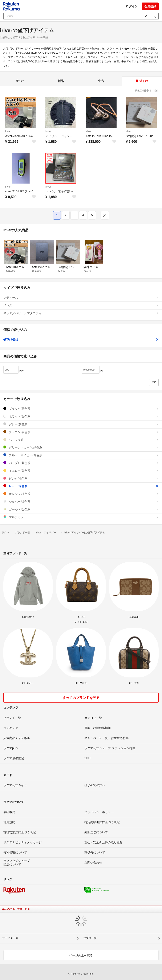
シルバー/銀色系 (81, 502)
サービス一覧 (10, 938)
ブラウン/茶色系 (81, 432)
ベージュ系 (81, 440)
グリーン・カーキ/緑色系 (81, 447)
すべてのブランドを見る (81, 698)
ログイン (132, 6)
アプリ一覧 (90, 938)
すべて (20, 81)
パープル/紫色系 (81, 463)
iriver (8, 131)
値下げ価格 (81, 340)
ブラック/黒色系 (81, 409)
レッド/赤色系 (81, 486)
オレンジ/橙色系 (81, 494)
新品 (61, 81)
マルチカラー (81, 517)
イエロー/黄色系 (81, 471)
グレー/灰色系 (81, 424)
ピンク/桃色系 (81, 478)
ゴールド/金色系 (81, 509)
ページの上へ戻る (81, 955)
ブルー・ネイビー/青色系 (81, 455)
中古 (101, 81)
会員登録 (150, 6)
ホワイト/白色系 (81, 416)
